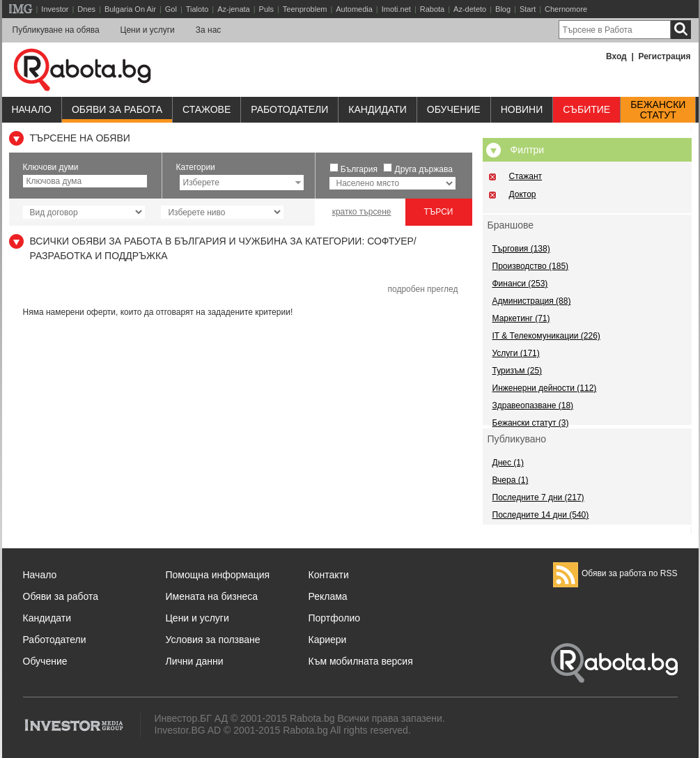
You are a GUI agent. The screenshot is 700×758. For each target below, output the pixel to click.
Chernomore (566, 9)
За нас (209, 30)
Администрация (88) (532, 301)
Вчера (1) (511, 480)
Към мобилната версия (361, 661)
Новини (522, 109)
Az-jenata (233, 9)
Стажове (207, 109)
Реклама (328, 596)
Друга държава (424, 169)
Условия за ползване (213, 640)
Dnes (86, 9)
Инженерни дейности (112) (545, 388)
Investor (55, 9)
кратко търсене (362, 212)
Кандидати (378, 109)
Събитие (586, 109)
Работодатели (289, 109)
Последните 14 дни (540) (541, 515)
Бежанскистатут (658, 110)
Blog (503, 9)
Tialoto (197, 9)
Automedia (354, 9)
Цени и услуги (148, 30)
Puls (266, 9)
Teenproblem (305, 9)
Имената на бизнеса (212, 596)
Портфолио (335, 618)
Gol (171, 9)
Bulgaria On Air (130, 9)
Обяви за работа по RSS (615, 573)
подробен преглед (422, 289)
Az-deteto (470, 9)
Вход (616, 56)
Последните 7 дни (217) (538, 497)
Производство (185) (531, 266)
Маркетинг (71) (521, 318)
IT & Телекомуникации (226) (546, 336)
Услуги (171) (516, 353)
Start (528, 9)
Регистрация (664, 56)
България (359, 169)
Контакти (329, 575)
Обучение (45, 661)
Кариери (328, 640)
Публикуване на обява (56, 30)
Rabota (432, 9)
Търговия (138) (521, 249)
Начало (32, 109)
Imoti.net (396, 9)
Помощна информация (218, 575)
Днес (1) (508, 463)
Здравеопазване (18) (533, 405)
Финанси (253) (520, 284)
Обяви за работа (117, 109)
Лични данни (195, 661)
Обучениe (454, 109)
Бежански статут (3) (531, 423)
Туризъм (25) (518, 371)
